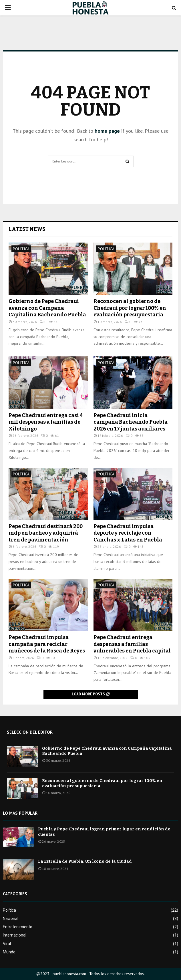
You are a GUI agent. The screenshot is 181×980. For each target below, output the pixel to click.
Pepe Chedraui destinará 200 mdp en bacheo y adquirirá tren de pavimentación (46, 533)
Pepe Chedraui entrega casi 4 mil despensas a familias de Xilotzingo (46, 422)
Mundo (9, 952)
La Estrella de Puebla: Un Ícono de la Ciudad (85, 861)
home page (107, 131)
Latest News (27, 229)
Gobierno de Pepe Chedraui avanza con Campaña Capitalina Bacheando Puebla (47, 308)
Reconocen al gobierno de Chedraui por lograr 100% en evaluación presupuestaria (130, 308)
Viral (7, 944)
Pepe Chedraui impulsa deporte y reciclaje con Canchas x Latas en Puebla (128, 533)
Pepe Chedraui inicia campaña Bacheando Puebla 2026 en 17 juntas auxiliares (131, 422)
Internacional (15, 935)
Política (21, 249)
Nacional (11, 918)
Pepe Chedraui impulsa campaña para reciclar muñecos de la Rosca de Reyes (47, 644)
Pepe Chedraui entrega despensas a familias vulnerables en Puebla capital (132, 644)
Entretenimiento (18, 927)
